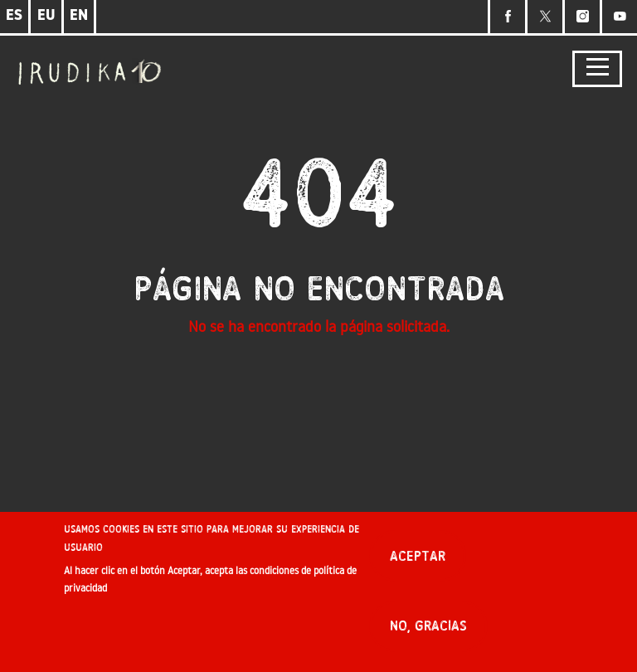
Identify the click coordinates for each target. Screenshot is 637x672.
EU (46, 16)
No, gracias (428, 629)
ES (14, 16)
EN (79, 16)
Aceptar (418, 560)
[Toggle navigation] (597, 69)
